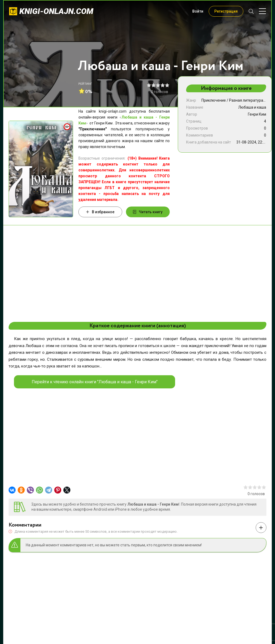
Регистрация (226, 11)
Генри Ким (257, 114)
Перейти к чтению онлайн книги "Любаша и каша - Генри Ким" (95, 382)
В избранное (100, 212)
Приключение (214, 100)
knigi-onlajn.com (56, 11)
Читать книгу (148, 212)
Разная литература (246, 100)
